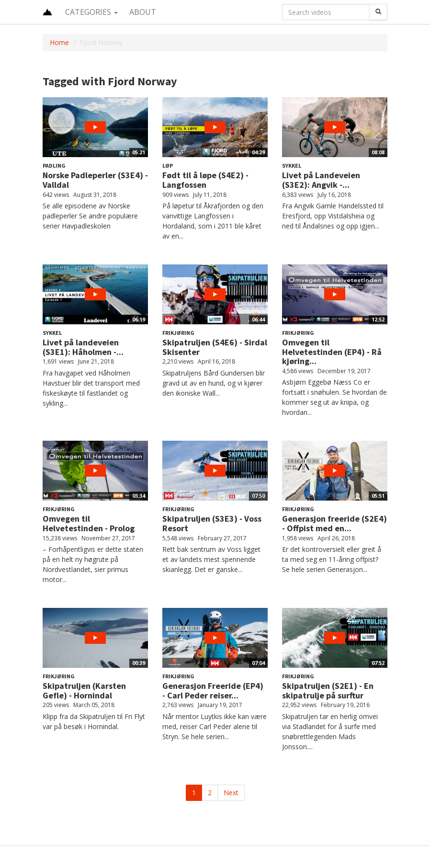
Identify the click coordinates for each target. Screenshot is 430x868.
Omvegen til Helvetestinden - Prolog (89, 523)
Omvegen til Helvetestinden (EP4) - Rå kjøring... (332, 352)
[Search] (378, 12)
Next (231, 793)
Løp (168, 166)
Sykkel (292, 166)
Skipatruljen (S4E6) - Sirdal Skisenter (215, 347)
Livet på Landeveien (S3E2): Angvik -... (321, 180)
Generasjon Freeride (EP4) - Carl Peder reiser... (213, 691)
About (143, 12)
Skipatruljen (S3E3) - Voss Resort (212, 523)
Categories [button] (91, 12)
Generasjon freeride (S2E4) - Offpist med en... (334, 523)
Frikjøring (178, 333)
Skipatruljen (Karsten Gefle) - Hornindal (84, 691)
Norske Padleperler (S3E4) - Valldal (95, 180)
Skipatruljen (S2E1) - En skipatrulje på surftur (328, 691)
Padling (54, 166)
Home (59, 42)
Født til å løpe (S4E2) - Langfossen (205, 180)
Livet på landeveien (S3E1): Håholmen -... (83, 347)
